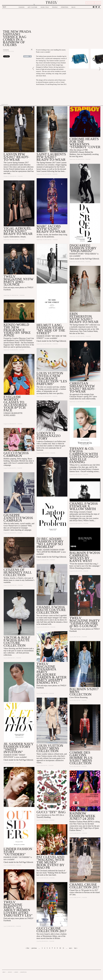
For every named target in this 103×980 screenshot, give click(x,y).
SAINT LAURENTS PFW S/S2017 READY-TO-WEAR (51, 157)
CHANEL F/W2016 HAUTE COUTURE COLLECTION (51, 610)
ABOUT (4, 972)
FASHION (21, 7)
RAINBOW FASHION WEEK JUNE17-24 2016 (82, 816)
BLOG (73, 7)
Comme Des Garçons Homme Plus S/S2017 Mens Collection (81, 758)
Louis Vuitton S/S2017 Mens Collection (50, 748)
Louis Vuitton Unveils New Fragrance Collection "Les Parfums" (52, 379)
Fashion (6, 50)
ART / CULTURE (32, 7)
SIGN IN (98, 3)
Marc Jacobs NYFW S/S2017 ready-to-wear (51, 229)
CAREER (16, 972)
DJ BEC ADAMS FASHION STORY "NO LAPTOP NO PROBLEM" (50, 543)
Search (4, 7)
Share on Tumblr (27, 56)
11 (63, 948)
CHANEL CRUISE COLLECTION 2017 (84, 886)
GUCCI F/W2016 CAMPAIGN (16, 454)
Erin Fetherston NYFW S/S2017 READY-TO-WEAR (84, 318)
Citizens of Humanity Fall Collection (18, 573)
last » (76, 948)
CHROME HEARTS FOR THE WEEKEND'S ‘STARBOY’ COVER (85, 143)
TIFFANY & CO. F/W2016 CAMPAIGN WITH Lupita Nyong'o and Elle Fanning (84, 455)
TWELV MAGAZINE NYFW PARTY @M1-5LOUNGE (18, 281)
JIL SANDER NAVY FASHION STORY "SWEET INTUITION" (19, 748)
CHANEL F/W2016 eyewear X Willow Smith (84, 506)
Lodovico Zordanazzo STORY (49, 436)
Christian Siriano (76, 397)
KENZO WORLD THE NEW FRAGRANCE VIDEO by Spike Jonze (17, 330)
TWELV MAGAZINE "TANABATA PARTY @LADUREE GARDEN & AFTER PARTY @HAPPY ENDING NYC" (52, 673)
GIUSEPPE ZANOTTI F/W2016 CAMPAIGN (18, 518)
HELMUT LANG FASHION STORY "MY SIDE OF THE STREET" (51, 329)
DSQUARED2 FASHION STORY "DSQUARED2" (83, 248)
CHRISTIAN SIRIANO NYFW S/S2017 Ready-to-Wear (82, 387)
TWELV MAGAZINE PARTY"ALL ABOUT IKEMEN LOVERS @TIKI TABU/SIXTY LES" (18, 909)
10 (60, 948)
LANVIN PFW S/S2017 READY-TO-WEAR (16, 157)
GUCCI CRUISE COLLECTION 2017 (51, 930)
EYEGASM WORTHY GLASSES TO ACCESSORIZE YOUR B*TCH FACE (15, 404)
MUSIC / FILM (45, 7)
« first (27, 948)
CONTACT (10, 972)
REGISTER (90, 3)
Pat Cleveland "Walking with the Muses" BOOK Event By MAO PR (50, 862)
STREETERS (64, 7)
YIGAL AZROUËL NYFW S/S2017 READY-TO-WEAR (18, 231)
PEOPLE (55, 7)
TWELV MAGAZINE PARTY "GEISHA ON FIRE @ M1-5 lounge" (85, 622)
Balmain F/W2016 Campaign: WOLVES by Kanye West (85, 557)
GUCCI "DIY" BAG (51, 812)
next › (71, 948)
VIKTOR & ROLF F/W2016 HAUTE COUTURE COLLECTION (17, 642)
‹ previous (34, 948)
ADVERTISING (23, 972)
